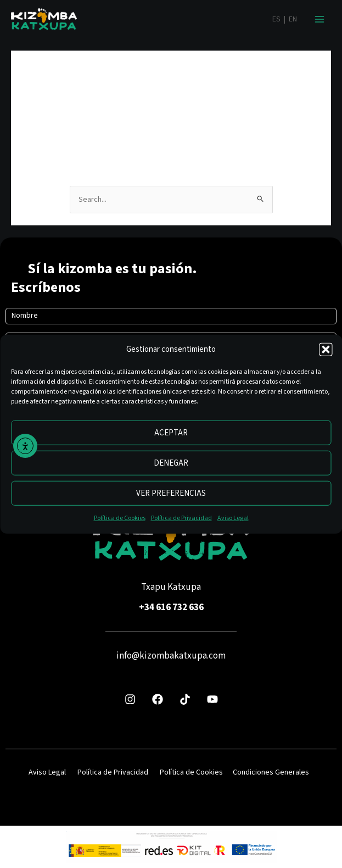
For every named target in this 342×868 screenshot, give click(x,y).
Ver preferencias (171, 493)
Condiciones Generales (271, 772)
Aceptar (171, 433)
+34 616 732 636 (171, 607)
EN (293, 19)
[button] (326, 350)
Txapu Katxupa (171, 587)
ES (276, 19)
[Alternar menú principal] (319, 19)
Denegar (171, 463)
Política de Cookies (120, 518)
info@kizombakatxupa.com (171, 656)
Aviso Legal (233, 518)
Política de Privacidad (181, 518)
